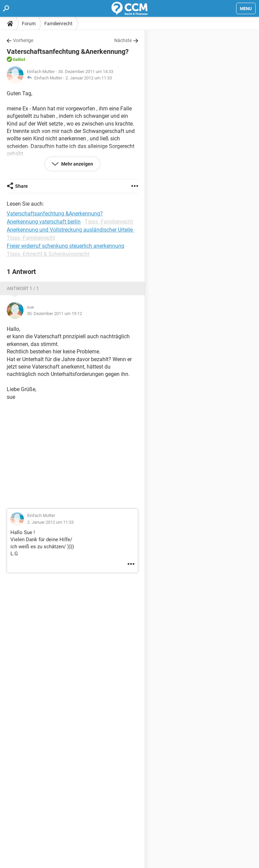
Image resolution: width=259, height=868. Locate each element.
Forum (29, 24)
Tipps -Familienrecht (109, 222)
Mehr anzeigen (77, 164)
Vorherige (23, 40)
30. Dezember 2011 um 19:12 (54, 314)
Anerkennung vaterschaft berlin (44, 222)
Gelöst (19, 59)
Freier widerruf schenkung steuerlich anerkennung (66, 246)
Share (21, 186)
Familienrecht (58, 24)
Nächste (123, 40)
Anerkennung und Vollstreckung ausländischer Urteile (70, 230)
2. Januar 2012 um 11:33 (89, 78)
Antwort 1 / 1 (23, 288)
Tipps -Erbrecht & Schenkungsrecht (48, 254)
